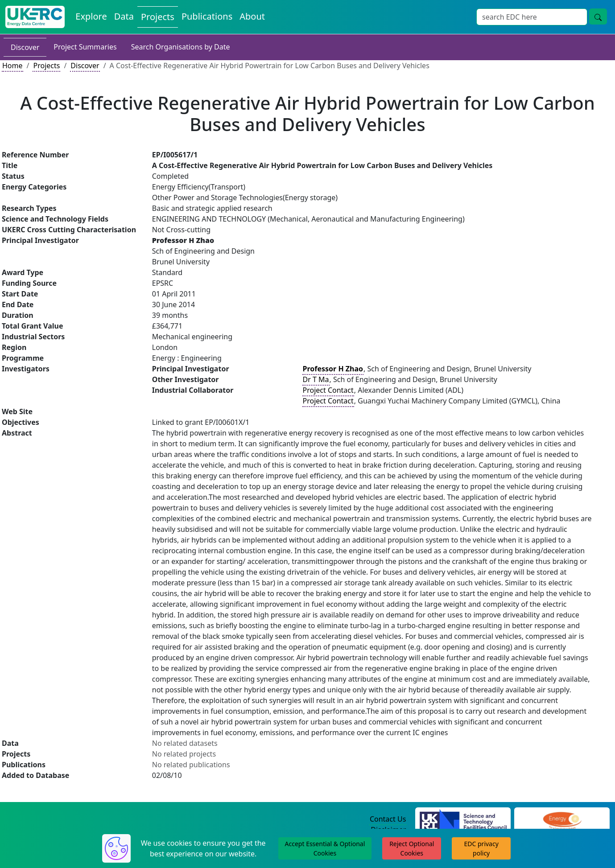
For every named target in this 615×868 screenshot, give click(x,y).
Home (12, 66)
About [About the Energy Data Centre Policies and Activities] (252, 16)
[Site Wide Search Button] (598, 16)
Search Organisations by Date (181, 47)
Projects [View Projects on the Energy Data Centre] (158, 17)
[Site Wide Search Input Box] (532, 17)
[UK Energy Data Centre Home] (35, 17)
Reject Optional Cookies (412, 848)
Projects (46, 66)
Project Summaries (85, 47)
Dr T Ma (316, 379)
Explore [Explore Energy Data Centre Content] (91, 16)
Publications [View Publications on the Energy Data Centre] (207, 16)
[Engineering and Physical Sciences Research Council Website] (562, 819)
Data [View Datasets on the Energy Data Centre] (124, 16)
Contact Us (388, 819)
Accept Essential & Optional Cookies (325, 848)
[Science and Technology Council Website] (463, 819)
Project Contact (328, 390)
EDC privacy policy (481, 848)
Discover (25, 47)
